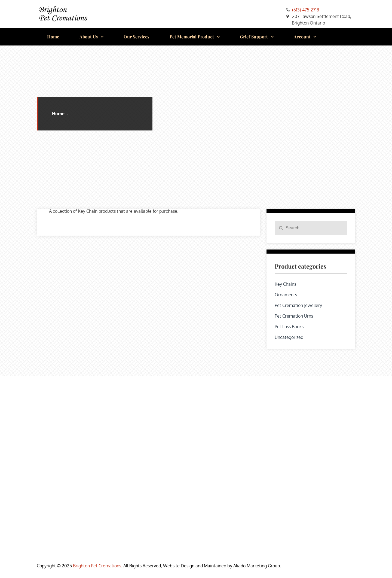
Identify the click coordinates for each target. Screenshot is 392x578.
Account (302, 37)
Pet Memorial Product (192, 37)
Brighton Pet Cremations (97, 566)
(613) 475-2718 (306, 10)
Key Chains (285, 284)
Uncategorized (289, 337)
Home (53, 37)
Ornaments (286, 295)
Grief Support (254, 37)
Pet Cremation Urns (294, 316)
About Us (89, 37)
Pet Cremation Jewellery (298, 305)
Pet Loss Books (289, 327)
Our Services (136, 37)
